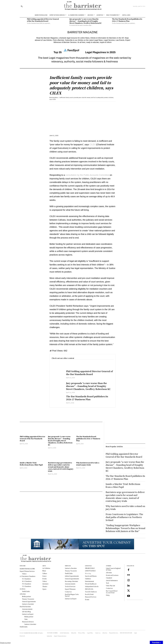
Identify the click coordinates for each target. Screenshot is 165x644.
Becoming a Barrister (71, 581)
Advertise (109, 573)
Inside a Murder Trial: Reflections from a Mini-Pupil (31, 464)
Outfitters (88, 579)
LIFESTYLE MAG (90, 571)
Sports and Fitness (91, 576)
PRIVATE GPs (89, 589)
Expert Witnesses (70, 589)
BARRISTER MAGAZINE (31, 633)
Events (44, 579)
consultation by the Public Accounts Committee (87, 175)
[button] (22, 6)
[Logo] (82, 6)
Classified (109, 578)
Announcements (70, 584)
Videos (45, 581)
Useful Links (69, 573)
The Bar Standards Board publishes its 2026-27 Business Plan (127, 20)
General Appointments (72, 579)
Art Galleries (46, 568)
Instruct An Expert (71, 599)
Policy (108, 595)
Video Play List (110, 586)
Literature (45, 584)
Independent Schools (92, 586)
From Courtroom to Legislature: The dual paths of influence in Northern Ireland (124, 517)
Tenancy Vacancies (71, 571)
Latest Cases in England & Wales (113, 569)
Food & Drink (89, 594)
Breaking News (54, 97)
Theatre (45, 586)
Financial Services (91, 597)
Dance (44, 576)
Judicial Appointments (72, 576)
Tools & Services (70, 586)
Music (44, 571)
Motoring (88, 573)
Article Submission (112, 580)
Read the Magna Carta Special (72, 595)
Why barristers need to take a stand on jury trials (88, 464)
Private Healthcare (91, 584)
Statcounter (5, 643)
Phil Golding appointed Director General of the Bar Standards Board (43, 20)
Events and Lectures (112, 575)
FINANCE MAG (90, 568)
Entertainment (89, 581)
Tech (107, 583)
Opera (44, 589)
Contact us (68, 592)
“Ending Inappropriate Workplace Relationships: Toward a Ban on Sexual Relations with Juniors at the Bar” (125, 528)
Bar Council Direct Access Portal (112, 592)
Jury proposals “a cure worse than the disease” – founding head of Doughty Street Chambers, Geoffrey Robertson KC (85, 21)
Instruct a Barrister (71, 568)
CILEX (93, 145)
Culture (45, 573)
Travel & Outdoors (91, 592)
